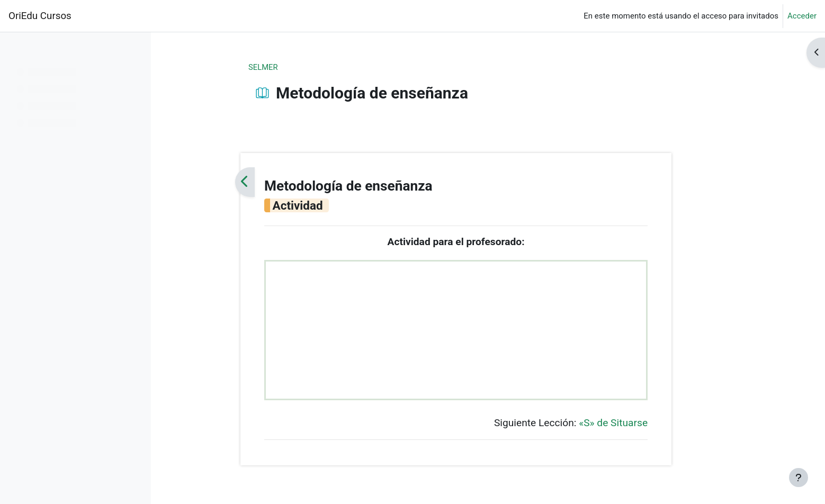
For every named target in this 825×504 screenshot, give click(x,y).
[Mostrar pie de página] (799, 478)
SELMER (295, 67)
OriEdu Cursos (40, 16)
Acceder (802, 16)
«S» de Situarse (645, 424)
